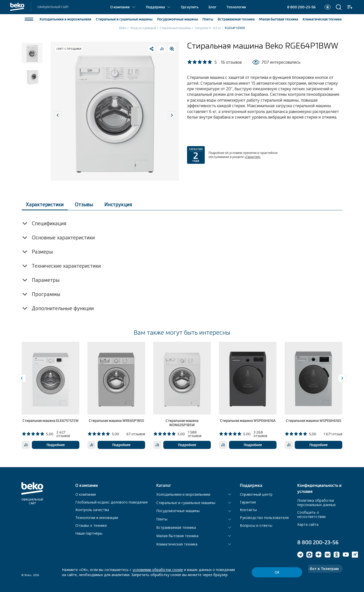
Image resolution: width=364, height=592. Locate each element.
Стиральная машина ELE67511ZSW (51, 421)
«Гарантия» (253, 157)
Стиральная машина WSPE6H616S (314, 421)
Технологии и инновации (97, 518)
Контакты (248, 510)
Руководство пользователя (264, 518)
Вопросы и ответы (256, 525)
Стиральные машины (175, 28)
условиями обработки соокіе (158, 570)
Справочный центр (256, 494)
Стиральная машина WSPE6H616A (248, 421)
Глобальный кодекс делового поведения (111, 502)
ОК (277, 572)
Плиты (208, 19)
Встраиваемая (236, 19)
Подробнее (56, 445)
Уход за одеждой (143, 28)
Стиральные (124, 19)
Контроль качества (92, 510)
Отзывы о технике (91, 525)
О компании (120, 7)
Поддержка (155, 7)
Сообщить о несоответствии (311, 514)
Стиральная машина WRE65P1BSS (116, 421)
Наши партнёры (89, 533)
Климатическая (322, 19)
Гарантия (248, 502)
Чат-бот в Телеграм (320, 569)
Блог (212, 7)
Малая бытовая (279, 19)
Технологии (236, 7)
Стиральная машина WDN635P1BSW (182, 423)
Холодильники (65, 19)
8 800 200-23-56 (301, 7)
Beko (123, 28)
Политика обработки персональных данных (316, 503)
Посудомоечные (177, 19)
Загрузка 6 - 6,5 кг (208, 28)
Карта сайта (308, 524)
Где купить (190, 7)
